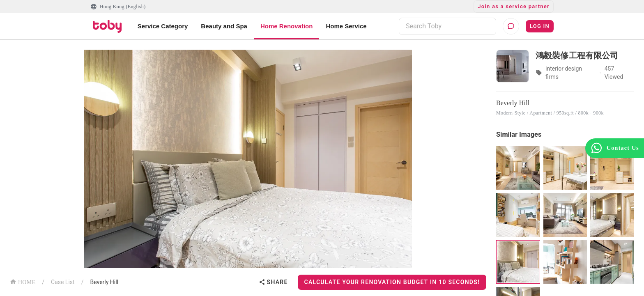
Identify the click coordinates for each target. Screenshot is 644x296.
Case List (63, 282)
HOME (23, 281)
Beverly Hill (104, 282)
